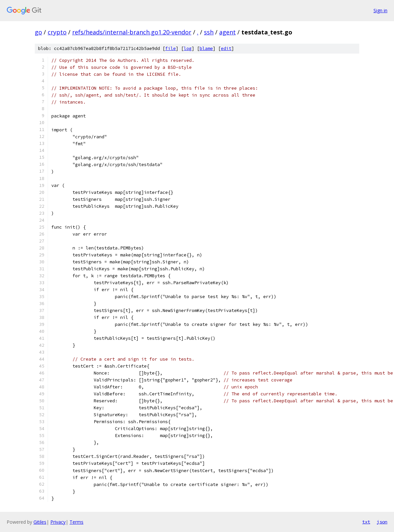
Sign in (380, 10)
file (171, 48)
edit (226, 48)
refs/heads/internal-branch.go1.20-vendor (132, 32)
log (188, 48)
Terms (76, 522)
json (382, 522)
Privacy (58, 522)
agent (227, 32)
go (38, 32)
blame (206, 48)
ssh (209, 32)
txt (366, 522)
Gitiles (40, 522)
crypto (57, 32)
